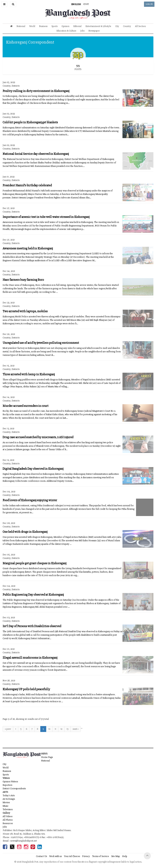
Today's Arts (9, 795)
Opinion (65, 26)
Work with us (55, 856)
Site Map (116, 856)
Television (8, 809)
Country (127, 26)
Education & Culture (66, 31)
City (117, 26)
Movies (6, 802)
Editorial (77, 26)
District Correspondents (14, 788)
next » (76, 729)
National (21, 26)
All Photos (8, 820)
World (32, 26)
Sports (54, 26)
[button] (4, 4)
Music (6, 806)
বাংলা (86, 4)
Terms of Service (100, 856)
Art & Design (9, 799)
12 (61, 729)
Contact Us (41, 856)
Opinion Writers (10, 782)
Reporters (7, 785)
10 (49, 729)
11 (55, 729)
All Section (140, 26)
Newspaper (94, 31)
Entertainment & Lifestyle (98, 26)
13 (67, 729)
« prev (8, 729)
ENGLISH (76, 4)
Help (125, 856)
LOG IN (149, 4)
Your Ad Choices (72, 856)
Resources (8, 823)
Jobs (82, 31)
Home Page (47, 757)
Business (43, 26)
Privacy (86, 856)
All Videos (7, 816)
